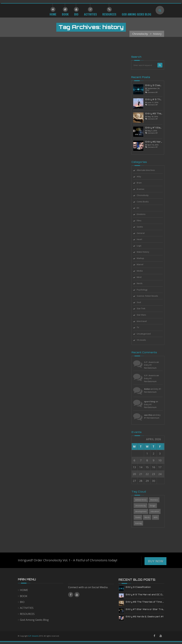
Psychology (144, 290)
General (142, 233)
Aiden (149, 389)
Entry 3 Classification (158, 85)
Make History (145, 252)
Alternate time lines (148, 170)
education (157, 511)
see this (150, 415)
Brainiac (142, 189)
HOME (24, 590)
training (140, 523)
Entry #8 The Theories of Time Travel (148, 602)
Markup (142, 258)
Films (141, 221)
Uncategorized (146, 334)
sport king (151, 401)
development (143, 511)
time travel (144, 321)
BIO (22, 602)
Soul (141, 302)
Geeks (142, 227)
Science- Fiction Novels (149, 296)
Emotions (143, 214)
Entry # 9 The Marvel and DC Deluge (147, 595)
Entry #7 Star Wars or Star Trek (145, 609)
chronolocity (142, 506)
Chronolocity (145, 195)
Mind (141, 277)
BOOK (24, 596)
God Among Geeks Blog (34, 620)
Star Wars (143, 315)
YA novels (143, 340)
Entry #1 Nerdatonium (152, 366)
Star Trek (143, 308)
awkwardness (143, 500)
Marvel (142, 264)
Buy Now (156, 561)
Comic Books (145, 202)
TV (140, 327)
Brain (141, 183)
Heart (141, 239)
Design (154, 506)
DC (140, 208)
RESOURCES (27, 614)
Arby (141, 176)
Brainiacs (156, 500)
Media (142, 271)
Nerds (141, 283)
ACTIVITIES (27, 608)
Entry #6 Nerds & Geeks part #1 (145, 617)
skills (157, 517)
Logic (141, 246)
